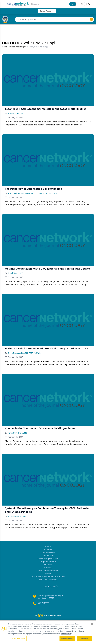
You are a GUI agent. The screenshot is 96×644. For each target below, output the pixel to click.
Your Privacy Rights (48, 580)
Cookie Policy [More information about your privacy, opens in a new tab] (66, 634)
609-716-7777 (44, 603)
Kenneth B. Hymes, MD (17, 433)
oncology (21, 47)
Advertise (48, 550)
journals (12, 47)
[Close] (92, 624)
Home (5, 47)
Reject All (85, 639)
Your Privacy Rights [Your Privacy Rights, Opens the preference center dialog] (17, 639)
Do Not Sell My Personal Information (48, 577)
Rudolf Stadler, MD (16, 273)
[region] (48, 632)
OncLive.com (48, 556)
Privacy (48, 574)
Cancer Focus (47, 11)
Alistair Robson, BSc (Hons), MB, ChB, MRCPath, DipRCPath (32, 193)
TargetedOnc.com (48, 562)
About (48, 547)
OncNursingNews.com (48, 559)
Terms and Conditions (48, 571)
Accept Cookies (67, 639)
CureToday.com (48, 553)
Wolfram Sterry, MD (16, 113)
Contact (48, 568)
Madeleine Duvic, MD (17, 516)
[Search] (50, 4)
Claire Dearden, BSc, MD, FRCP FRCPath (24, 353)
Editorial (48, 565)
